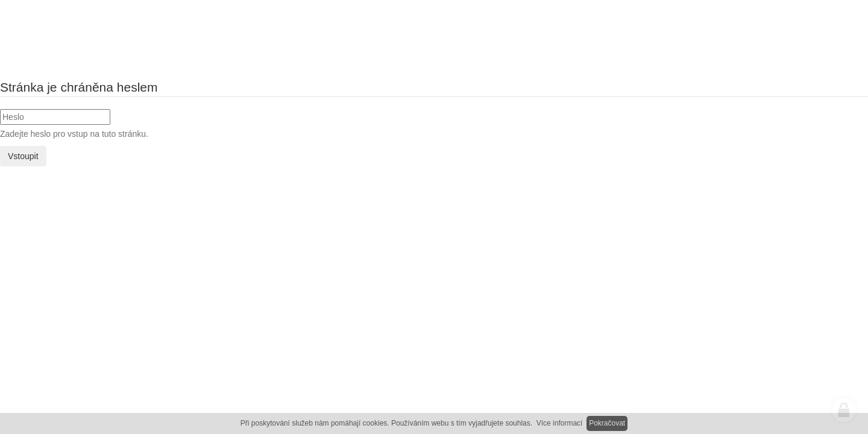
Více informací (560, 423)
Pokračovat (607, 423)
